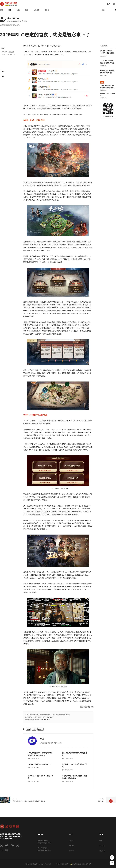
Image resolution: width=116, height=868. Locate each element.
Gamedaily (50, 717)
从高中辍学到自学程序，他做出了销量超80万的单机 (108, 62)
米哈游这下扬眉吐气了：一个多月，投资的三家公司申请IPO (107, 52)
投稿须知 (71, 851)
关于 (115, 4)
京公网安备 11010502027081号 (81, 864)
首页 (1, 10)
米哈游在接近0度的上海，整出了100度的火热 (108, 72)
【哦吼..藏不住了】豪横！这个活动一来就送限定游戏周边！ (108, 87)
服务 (27, 10)
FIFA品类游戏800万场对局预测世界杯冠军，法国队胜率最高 (40, 754)
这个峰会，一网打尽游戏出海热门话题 (74, 766)
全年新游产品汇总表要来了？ (107, 94)
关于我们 (71, 841)
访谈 (18, 10)
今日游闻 (102, 846)
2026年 (41, 729)
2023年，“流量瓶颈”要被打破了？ (40, 764)
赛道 (34, 729)
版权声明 (71, 846)
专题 (101, 841)
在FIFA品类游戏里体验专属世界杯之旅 (75, 754)
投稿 (109, 4)
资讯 (10, 10)
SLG (28, 729)
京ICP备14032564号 (62, 864)
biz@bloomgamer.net (44, 720)
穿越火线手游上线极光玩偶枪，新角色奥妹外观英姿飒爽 (74, 777)
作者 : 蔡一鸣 (13, 18)
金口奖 (47, 10)
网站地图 (102, 851)
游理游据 (36, 10)
